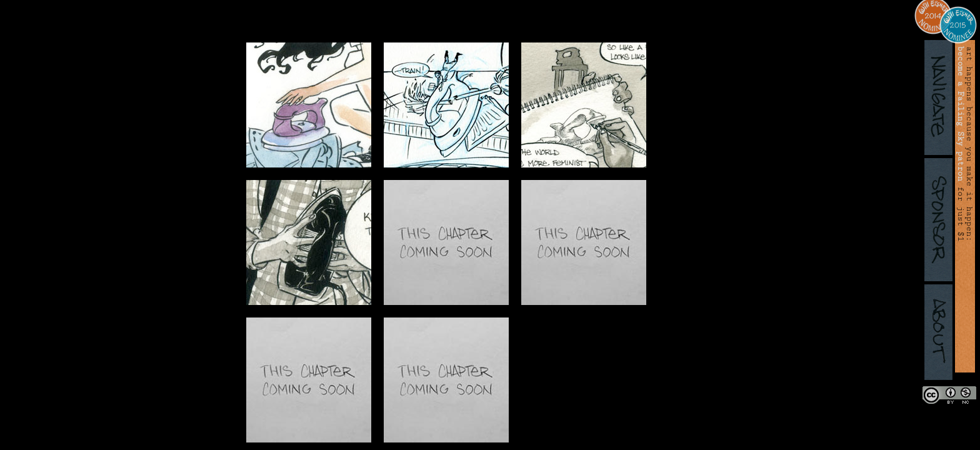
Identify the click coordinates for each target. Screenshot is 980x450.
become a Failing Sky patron (961, 114)
